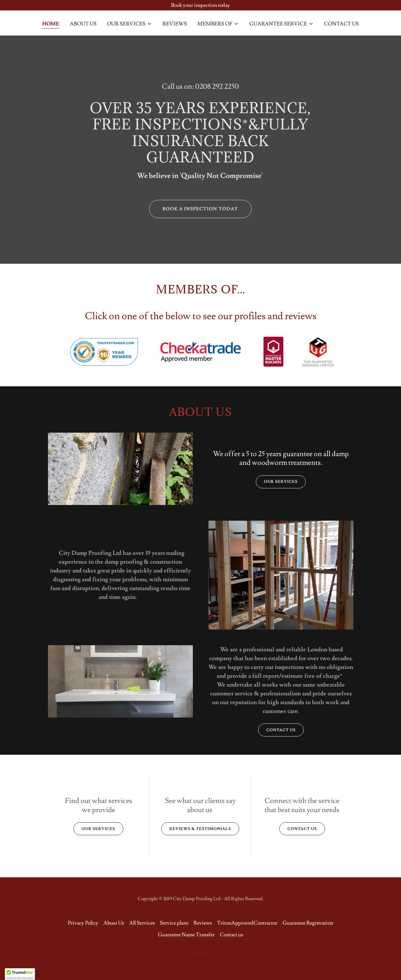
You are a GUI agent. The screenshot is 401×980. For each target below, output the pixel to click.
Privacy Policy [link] (83, 923)
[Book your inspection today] (200, 5)
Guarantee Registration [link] (308, 923)
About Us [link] (83, 24)
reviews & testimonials (200, 829)
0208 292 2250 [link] (217, 87)
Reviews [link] (175, 24)
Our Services (281, 482)
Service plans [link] (174, 923)
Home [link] (51, 24)
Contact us (281, 730)
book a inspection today (200, 209)
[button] (130, 24)
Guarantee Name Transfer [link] (186, 935)
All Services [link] (142, 923)
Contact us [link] (341, 24)
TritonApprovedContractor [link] (247, 923)
